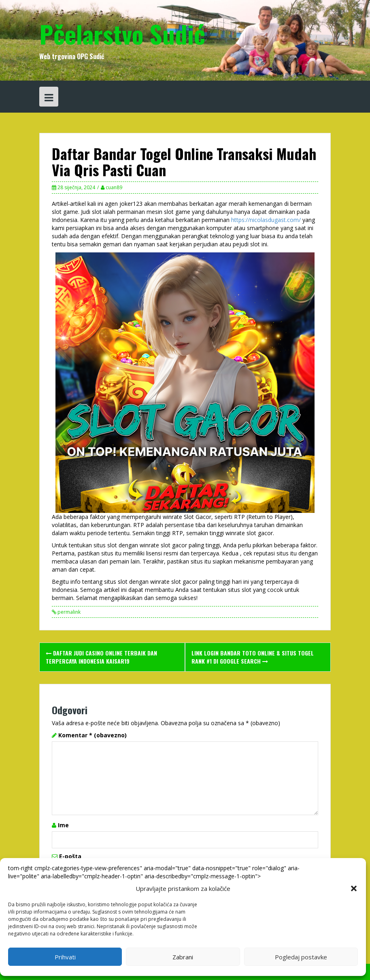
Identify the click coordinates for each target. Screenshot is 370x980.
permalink (68, 612)
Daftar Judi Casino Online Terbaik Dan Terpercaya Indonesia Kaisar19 (101, 657)
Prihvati (65, 957)
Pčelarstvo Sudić (122, 33)
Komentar (92, 735)
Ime (63, 825)
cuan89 (114, 187)
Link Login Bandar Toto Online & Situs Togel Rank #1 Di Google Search (253, 657)
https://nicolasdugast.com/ (266, 220)
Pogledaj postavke (301, 957)
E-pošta (70, 856)
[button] (354, 888)
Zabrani (183, 957)
